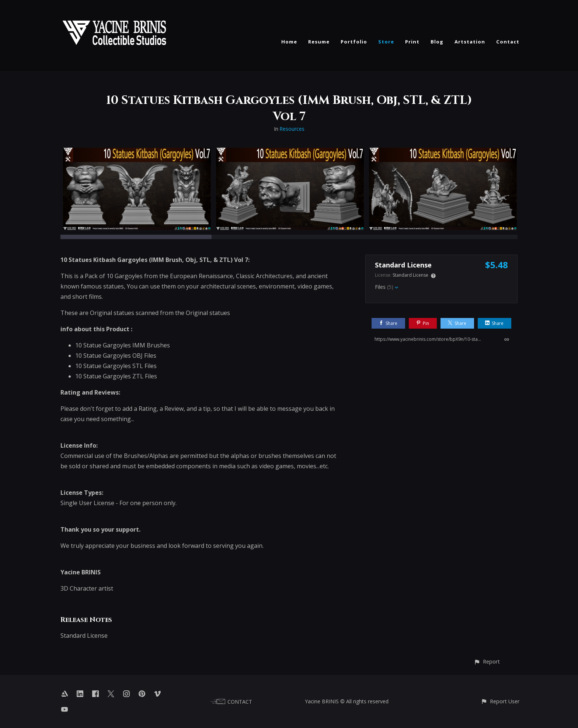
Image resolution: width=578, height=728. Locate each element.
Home (289, 42)
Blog (437, 42)
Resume (319, 42)
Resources (292, 129)
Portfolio (354, 42)
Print (412, 42)
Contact (508, 42)
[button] (487, 661)
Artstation (470, 42)
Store (386, 42)
